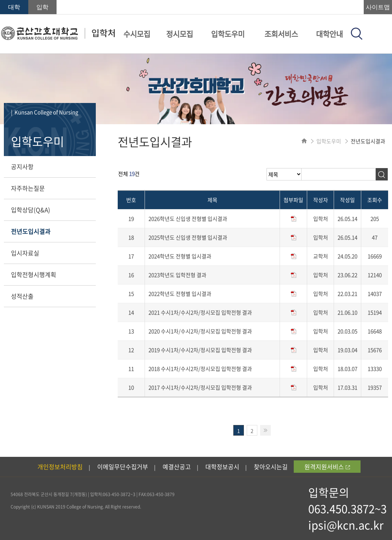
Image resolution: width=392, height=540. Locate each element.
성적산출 (22, 296)
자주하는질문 (28, 188)
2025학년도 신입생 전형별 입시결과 (188, 237)
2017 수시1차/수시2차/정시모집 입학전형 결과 (200, 387)
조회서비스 (281, 34)
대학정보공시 (222, 467)
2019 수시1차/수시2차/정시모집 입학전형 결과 (200, 350)
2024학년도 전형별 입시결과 (180, 256)
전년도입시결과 (31, 231)
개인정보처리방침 (60, 467)
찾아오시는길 (271, 467)
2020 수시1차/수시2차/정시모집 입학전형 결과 (200, 331)
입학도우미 (228, 34)
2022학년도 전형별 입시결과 (180, 294)
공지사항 (22, 166)
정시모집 (180, 34)
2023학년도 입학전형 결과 (177, 275)
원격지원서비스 (327, 467)
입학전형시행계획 (34, 274)
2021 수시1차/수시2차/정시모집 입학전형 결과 (200, 312)
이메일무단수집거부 (123, 467)
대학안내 (329, 34)
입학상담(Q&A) (31, 210)
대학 (14, 7)
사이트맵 (378, 7)
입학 (42, 7)
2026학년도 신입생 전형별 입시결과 (188, 219)
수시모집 (137, 34)
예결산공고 (177, 467)
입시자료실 (25, 253)
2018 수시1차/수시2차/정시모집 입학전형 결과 (200, 369)
